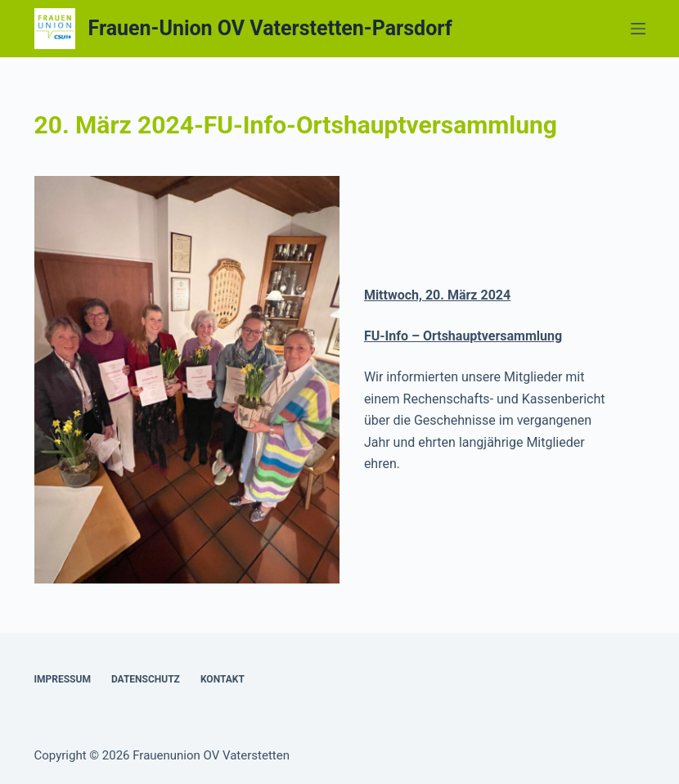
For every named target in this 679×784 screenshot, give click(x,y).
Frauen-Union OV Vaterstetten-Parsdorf (270, 28)
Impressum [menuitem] (63, 679)
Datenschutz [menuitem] (146, 679)
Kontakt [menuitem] (223, 679)
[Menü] (638, 29)
